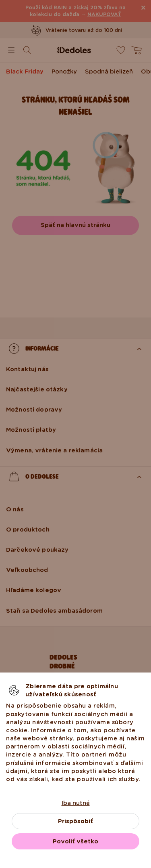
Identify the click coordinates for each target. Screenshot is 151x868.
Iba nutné (76, 803)
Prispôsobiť (75, 821)
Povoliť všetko (75, 841)
